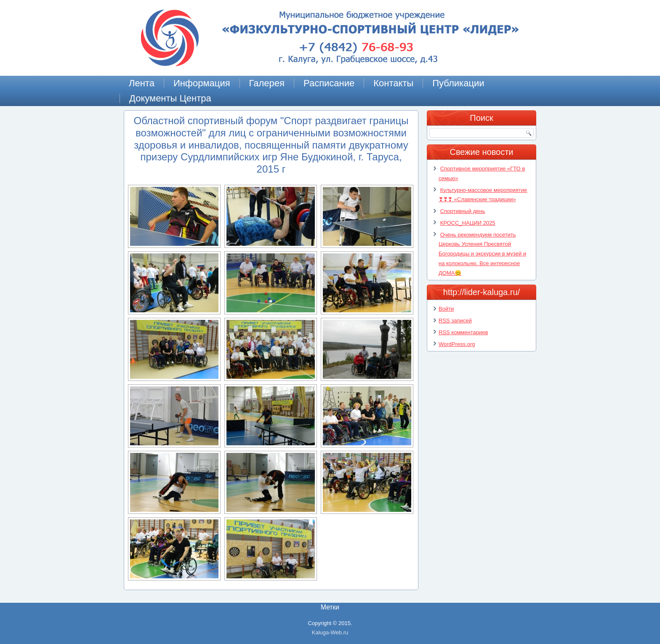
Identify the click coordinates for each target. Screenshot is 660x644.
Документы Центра (170, 98)
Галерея (267, 83)
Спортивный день (463, 211)
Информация (202, 83)
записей (455, 321)
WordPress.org (457, 344)
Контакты (393, 83)
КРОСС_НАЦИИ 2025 (468, 223)
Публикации (458, 83)
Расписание (329, 83)
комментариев (463, 332)
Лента (142, 83)
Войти (446, 309)
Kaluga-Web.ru (330, 632)
